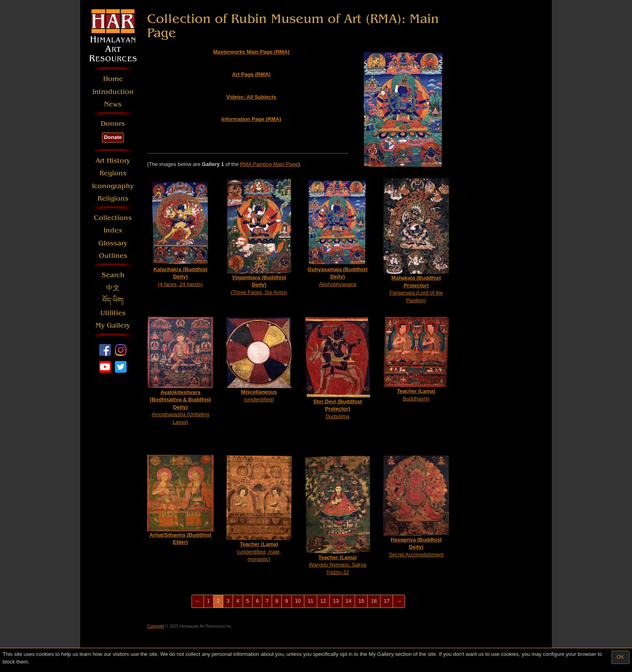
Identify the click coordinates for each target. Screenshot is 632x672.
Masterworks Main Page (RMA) (251, 52)
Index (113, 230)
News (113, 104)
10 (298, 601)
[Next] (399, 601)
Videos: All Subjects (251, 97)
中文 (113, 288)
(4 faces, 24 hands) (180, 232)
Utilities (113, 313)
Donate (113, 137)
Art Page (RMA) (251, 74)
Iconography (113, 186)
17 (387, 601)
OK (621, 657)
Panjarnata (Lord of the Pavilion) (416, 241)
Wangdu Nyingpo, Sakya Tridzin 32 (338, 515)
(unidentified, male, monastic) (259, 508)
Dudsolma (338, 368)
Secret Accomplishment (416, 506)
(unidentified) (259, 359)
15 (361, 601)
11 (310, 601)
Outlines (113, 256)
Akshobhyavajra (338, 232)
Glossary (113, 243)
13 (336, 601)
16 (374, 601)
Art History (113, 161)
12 (323, 601)
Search (113, 275)
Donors (113, 123)
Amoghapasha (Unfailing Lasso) (180, 371)
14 (349, 601)
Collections (113, 218)
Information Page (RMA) (251, 119)
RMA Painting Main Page (269, 164)
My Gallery (113, 325)
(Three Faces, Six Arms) (259, 236)
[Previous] (198, 601)
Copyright (156, 626)
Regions (113, 173)
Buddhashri (416, 359)
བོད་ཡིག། (113, 300)
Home (113, 79)
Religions (113, 198)
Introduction (113, 92)
